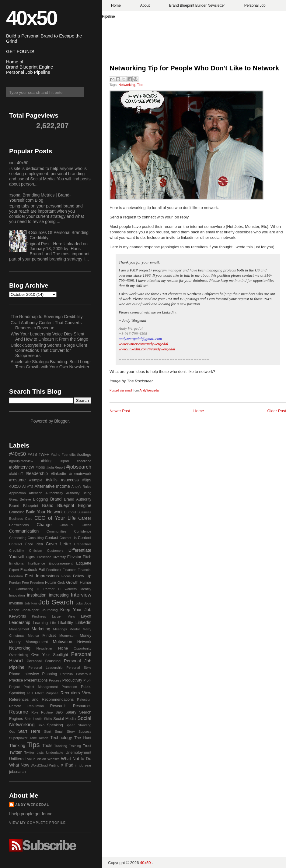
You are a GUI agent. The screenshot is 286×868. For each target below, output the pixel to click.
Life (53, 623)
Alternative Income (52, 486)
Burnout (70, 512)
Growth (72, 583)
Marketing (41, 629)
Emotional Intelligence (27, 563)
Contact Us (68, 538)
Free (25, 583)
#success (70, 480)
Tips (140, 85)
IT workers (67, 589)
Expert (14, 570)
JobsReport (31, 610)
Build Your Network (44, 512)
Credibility (17, 551)
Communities (56, 531)
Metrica (34, 636)
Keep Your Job (76, 610)
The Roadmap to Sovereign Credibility (47, 317)
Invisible (16, 603)
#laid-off (16, 474)
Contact (52, 538)
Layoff (86, 616)
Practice (16, 680)
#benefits (69, 455)
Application (17, 493)
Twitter (15, 752)
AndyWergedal (149, 390)
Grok (61, 583)
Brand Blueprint (24, 506)
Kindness (39, 616)
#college (84, 455)
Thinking (17, 746)
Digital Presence (39, 557)
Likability (65, 623)
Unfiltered (17, 759)
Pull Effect (36, 693)
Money (85, 636)
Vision (41, 759)
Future (51, 583)
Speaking (55, 725)
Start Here (29, 731)
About (145, 5)
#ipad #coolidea (76, 461)
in (76, 765)
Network (84, 642)
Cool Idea (34, 544)
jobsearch (17, 772)
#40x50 (17, 454)
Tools (47, 746)
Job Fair (31, 603)
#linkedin (58, 474)
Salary (71, 712)
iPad (69, 765)
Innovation (17, 595)
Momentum (68, 636)
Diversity (59, 557)
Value (31, 759)
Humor (85, 583)
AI (24, 487)
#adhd (56, 455)
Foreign (15, 583)
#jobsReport (56, 467)
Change (44, 525)
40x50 (31, 18)
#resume (17, 480)
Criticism (35, 551)
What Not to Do (76, 759)
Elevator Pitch (79, 557)
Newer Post (120, 411)
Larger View (64, 616)
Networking (127, 85)
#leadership (37, 473)
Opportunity (82, 648)
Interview (81, 595)
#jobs (40, 467)
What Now (19, 765)
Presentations (36, 680)
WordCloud (39, 765)
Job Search (56, 602)
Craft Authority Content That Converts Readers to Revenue (46, 325)
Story (71, 732)
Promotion (69, 687)
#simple (36, 480)
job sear (85, 765)
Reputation (36, 706)
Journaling (50, 610)
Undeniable (55, 753)
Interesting (59, 595)
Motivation (63, 642)
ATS (30, 487)
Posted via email (121, 390)
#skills (52, 480)
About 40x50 (17, 163)
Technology (61, 738)
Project (14, 687)
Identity (86, 589)
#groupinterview (21, 461)
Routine (47, 712)
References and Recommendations (41, 700)
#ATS (32, 455)
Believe (25, 499)
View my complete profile (37, 823)
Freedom (37, 583)
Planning (49, 674)
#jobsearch (79, 467)
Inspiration (37, 595)
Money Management (28, 642)
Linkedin (83, 622)
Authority (73, 493)
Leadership (20, 622)
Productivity (72, 680)
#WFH (44, 455)
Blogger (61, 421)
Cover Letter (59, 544)
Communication (24, 531)
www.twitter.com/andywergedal (143, 344)
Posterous (84, 674)
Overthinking (19, 655)
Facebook (29, 570)
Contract (16, 544)
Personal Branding (44, 661)
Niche (63, 648)
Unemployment (78, 753)
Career (85, 518)
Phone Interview (24, 674)
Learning (40, 623)
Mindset (49, 636)
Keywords (17, 616)
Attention (36, 493)
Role (35, 712)
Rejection (84, 700)
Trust (87, 746)
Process (55, 680)
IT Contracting (21, 589)
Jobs (79, 603)
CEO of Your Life (55, 518)
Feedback (54, 570)
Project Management (41, 687)
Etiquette (84, 563)
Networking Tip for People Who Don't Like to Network (194, 68)
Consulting (36, 538)
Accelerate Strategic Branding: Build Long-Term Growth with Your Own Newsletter (51, 364)
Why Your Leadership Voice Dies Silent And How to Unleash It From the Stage (49, 337)
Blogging (41, 499)
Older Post (277, 411)
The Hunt (83, 738)
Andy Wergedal (32, 805)
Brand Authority (78, 499)
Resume (19, 712)
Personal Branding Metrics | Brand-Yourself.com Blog (38, 198)
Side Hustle (34, 719)
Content (85, 538)
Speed (70, 725)
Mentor (75, 629)
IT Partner (46, 589)
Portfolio (66, 674)
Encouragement (61, 563)
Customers (55, 551)
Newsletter (44, 648)
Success (85, 732)
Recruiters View (76, 693)
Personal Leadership (45, 668)
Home (116, 5)
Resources (82, 706)
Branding (17, 512)
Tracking (61, 746)
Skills (48, 719)
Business (84, 512)
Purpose (52, 693)
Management (19, 629)
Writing (54, 765)
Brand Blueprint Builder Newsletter (197, 5)
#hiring (47, 461)
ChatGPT (67, 525)
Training (75, 746)
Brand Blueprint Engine (67, 505)
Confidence (83, 531)
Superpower (18, 738)
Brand (56, 499)
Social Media (65, 719)
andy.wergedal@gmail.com (140, 339)
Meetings (60, 629)
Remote (15, 706)
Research (58, 706)
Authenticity (54, 493)
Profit (87, 680)
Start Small (54, 732)
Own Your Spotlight (50, 655)
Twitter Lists (34, 753)
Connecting (18, 538)
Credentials (83, 544)
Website (54, 759)
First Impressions (42, 576)
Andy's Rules (81, 487)
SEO (59, 712)
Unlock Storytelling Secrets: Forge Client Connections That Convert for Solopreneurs (49, 350)
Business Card (21, 519)
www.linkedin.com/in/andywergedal (147, 349)
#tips (87, 480)
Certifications (19, 525)
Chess (86, 525)
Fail (42, 570)
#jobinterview (22, 467)
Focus (66, 576)
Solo (41, 725)
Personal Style (79, 668)
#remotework (80, 474)
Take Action (39, 738)
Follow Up (82, 576)
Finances (69, 570)
